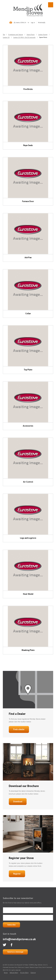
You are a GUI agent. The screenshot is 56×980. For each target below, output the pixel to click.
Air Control (28, 482)
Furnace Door (28, 201)
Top (4, 34)
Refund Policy (14, 973)
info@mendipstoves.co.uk (19, 939)
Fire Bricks (28, 89)
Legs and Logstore (28, 538)
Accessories (28, 426)
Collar (28, 314)
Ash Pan (28, 258)
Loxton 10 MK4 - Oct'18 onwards (24, 37)
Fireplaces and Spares (16, 34)
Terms (6, 973)
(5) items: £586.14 (20, 22)
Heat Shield (28, 594)
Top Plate (28, 370)
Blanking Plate (28, 650)
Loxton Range (43, 34)
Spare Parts (31, 34)
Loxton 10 (6, 37)
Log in (33, 22)
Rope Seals (28, 145)
